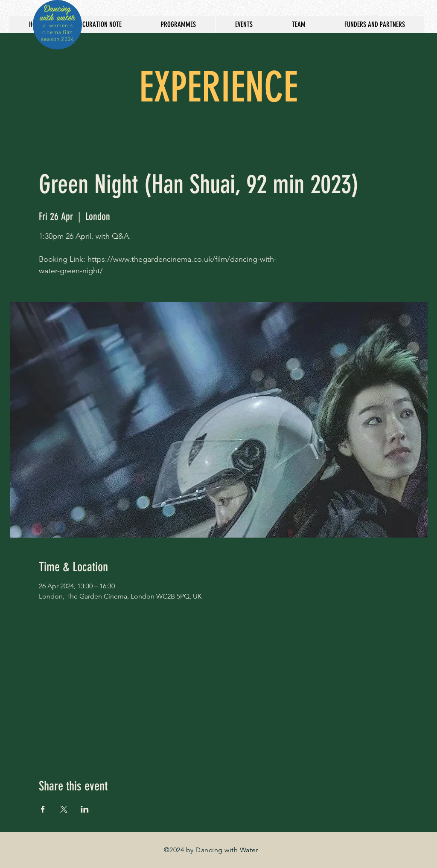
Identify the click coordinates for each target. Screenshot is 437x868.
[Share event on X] (64, 809)
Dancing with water (57, 12)
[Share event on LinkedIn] (85, 809)
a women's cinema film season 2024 (58, 33)
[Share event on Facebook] (43, 809)
